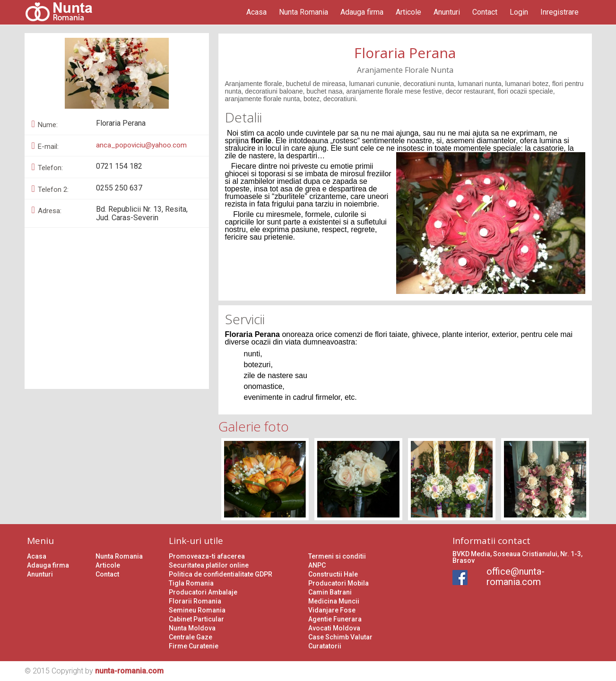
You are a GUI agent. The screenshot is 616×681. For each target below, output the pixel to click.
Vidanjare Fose (332, 610)
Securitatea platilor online (209, 565)
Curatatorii (325, 646)
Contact (485, 12)
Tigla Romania (191, 583)
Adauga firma (362, 12)
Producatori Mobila (338, 583)
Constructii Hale (333, 574)
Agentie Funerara (335, 619)
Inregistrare (560, 12)
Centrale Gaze (191, 637)
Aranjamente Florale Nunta (405, 70)
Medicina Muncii (334, 601)
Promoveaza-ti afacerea (207, 556)
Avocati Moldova (334, 628)
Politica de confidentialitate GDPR (221, 574)
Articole (408, 12)
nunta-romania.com (129, 671)
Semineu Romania (197, 610)
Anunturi (447, 12)
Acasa (256, 12)
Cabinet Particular (196, 619)
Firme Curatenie (194, 646)
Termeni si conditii (337, 556)
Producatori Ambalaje (203, 592)
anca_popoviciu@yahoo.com (141, 145)
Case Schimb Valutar (340, 637)
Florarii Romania (195, 601)
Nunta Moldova (192, 628)
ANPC (317, 565)
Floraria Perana (405, 53)
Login (519, 12)
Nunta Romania (304, 12)
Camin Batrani (330, 592)
